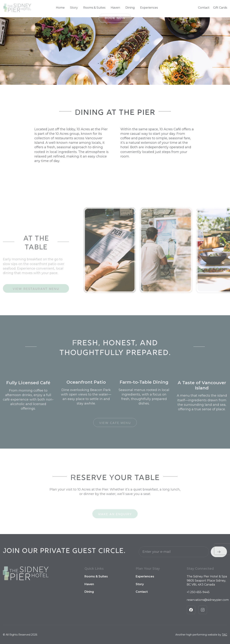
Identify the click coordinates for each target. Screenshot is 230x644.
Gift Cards (220, 8)
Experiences (149, 8)
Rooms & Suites (94, 8)
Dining (130, 8)
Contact (204, 8)
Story (74, 8)
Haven (115, 8)
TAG (225, 635)
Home (60, 8)
